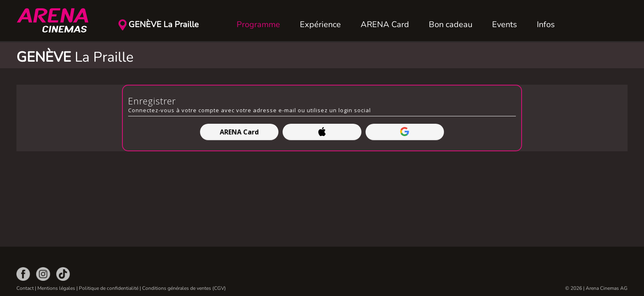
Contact (25, 288)
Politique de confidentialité (109, 288)
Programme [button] (258, 24)
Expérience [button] (320, 24)
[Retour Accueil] (57, 21)
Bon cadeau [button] (451, 24)
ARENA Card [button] (385, 24)
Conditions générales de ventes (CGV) (184, 288)
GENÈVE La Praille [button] (164, 24)
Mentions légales (56, 288)
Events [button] (505, 24)
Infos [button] (546, 24)
